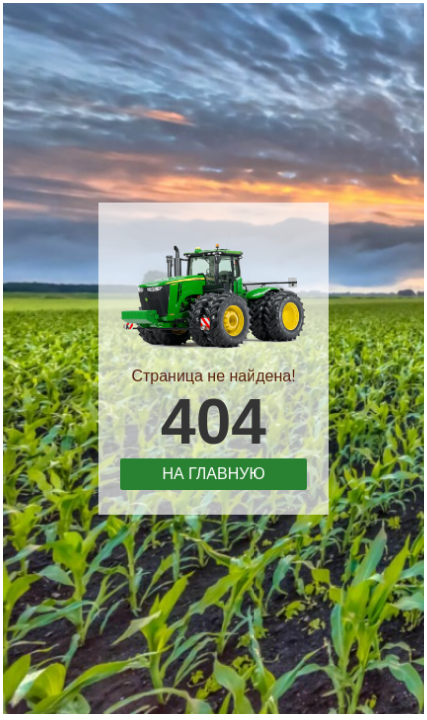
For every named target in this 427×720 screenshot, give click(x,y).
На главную (213, 468)
